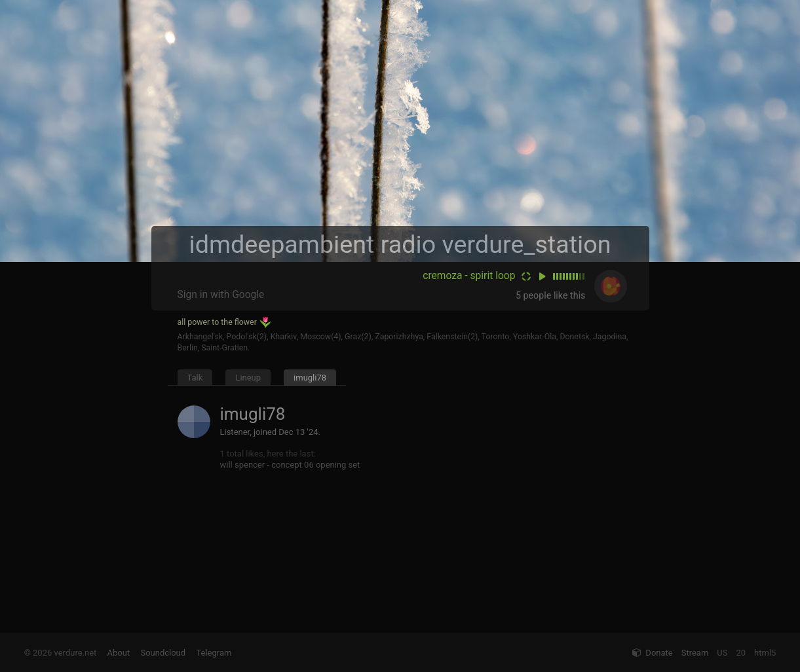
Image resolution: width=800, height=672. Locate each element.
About (119, 653)
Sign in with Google (221, 295)
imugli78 (310, 378)
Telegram (214, 653)
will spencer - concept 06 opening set (290, 465)
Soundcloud (163, 653)
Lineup (248, 378)
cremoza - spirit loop (469, 276)
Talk (195, 378)
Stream (695, 653)
